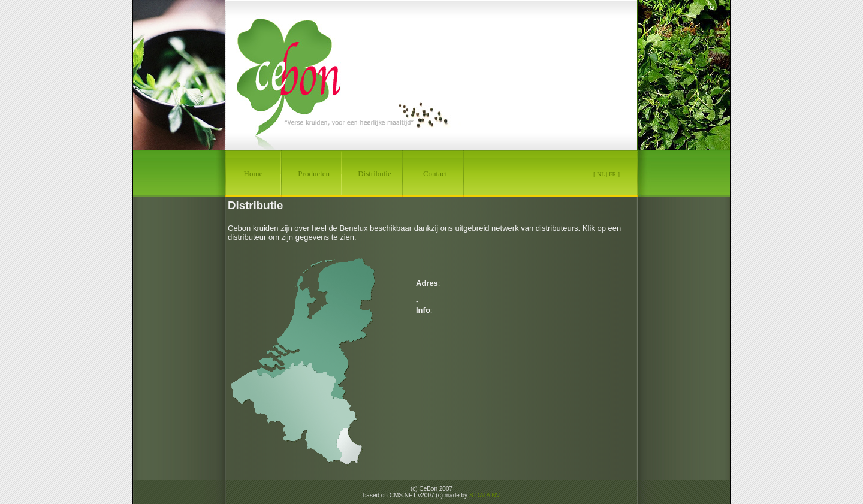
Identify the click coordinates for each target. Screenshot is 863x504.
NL (601, 174)
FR (612, 174)
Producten (314, 173)
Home (254, 173)
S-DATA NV (485, 495)
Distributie (375, 173)
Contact (435, 173)
